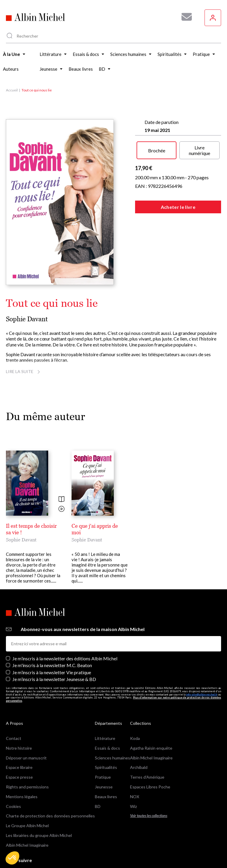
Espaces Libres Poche (150, 759)
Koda (135, 710)
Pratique (103, 750)
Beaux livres (106, 769)
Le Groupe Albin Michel (27, 798)
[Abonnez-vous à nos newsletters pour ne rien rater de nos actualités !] (184, 17)
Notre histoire (19, 720)
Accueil (12, 90)
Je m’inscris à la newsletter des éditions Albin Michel (65, 631)
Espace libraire (19, 740)
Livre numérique (200, 150)
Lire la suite (24, 371)
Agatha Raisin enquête (151, 720)
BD (98, 779)
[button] (12, 858)
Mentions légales (22, 769)
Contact (14, 710)
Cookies (13, 779)
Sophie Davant (27, 319)
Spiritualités (106, 740)
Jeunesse (104, 759)
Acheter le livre (178, 207)
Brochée (157, 150)
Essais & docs (107, 720)
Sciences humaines (112, 730)
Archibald (139, 740)
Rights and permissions (27, 759)
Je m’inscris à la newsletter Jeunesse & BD (54, 651)
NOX (135, 769)
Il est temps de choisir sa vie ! (40, 526)
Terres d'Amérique (147, 750)
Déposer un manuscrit (26, 730)
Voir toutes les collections (149, 788)
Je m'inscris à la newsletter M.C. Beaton (52, 638)
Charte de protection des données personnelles (50, 788)
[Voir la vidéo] (61, 509)
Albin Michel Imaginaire (27, 817)
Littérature (105, 710)
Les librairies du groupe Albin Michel (39, 808)
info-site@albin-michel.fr (202, 667)
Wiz (133, 779)
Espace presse (19, 750)
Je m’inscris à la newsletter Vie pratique (52, 644)
